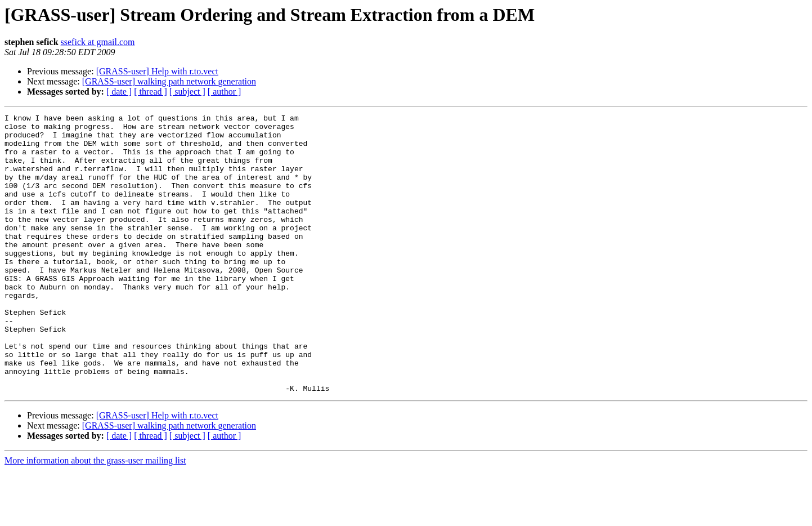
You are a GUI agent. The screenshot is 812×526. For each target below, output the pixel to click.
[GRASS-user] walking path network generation (169, 81)
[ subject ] (187, 92)
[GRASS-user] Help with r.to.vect (157, 71)
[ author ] (225, 92)
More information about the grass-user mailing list (95, 516)
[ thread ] (151, 92)
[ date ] (119, 92)
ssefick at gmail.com (98, 42)
